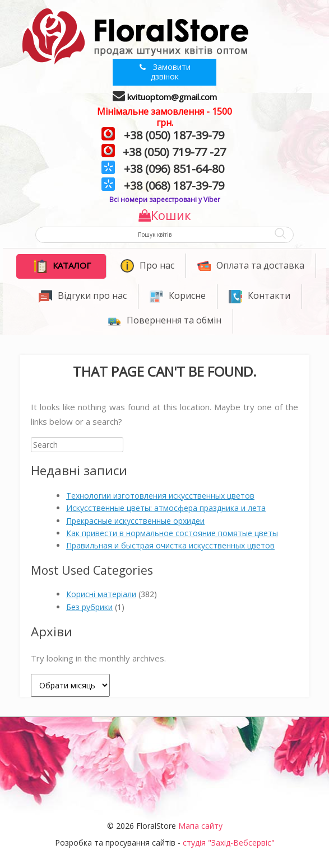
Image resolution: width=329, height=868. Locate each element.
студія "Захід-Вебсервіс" (229, 843)
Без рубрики (89, 607)
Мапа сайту (200, 826)
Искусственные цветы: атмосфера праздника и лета (166, 508)
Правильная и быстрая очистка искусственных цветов (170, 545)
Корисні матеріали (101, 594)
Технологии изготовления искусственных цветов (160, 496)
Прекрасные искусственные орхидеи (135, 521)
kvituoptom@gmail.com (172, 97)
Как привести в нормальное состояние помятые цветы (172, 533)
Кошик (165, 215)
